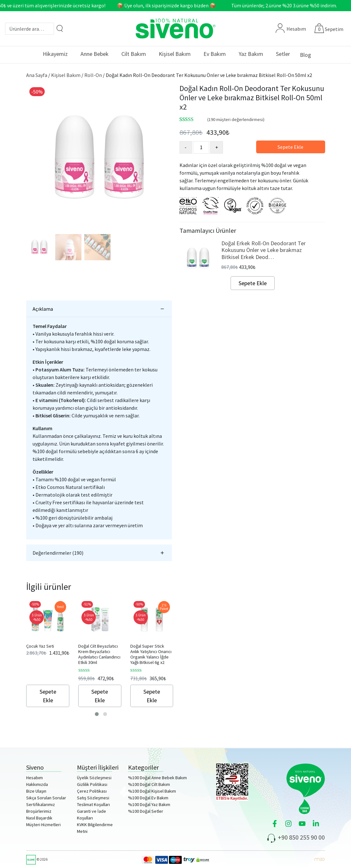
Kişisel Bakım (66, 75)
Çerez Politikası (92, 791)
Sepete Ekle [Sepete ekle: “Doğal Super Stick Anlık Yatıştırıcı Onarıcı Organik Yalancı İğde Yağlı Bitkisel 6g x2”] (152, 696)
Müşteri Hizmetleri (43, 825)
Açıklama (43, 309)
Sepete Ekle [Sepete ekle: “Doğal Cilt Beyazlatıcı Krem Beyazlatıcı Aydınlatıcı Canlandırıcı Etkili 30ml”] (100, 696)
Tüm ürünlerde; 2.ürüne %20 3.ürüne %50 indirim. (289, 5)
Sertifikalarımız (41, 804)
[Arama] (60, 28)
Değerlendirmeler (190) (58, 553)
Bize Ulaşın (36, 791)
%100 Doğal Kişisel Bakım (152, 791)
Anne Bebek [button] (95, 54)
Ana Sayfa (37, 75)
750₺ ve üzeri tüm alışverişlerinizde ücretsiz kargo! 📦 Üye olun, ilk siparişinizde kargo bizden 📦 (111, 5)
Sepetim (334, 29)
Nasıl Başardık (39, 818)
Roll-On (93, 75)
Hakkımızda (37, 784)
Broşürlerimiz (39, 811)
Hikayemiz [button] (55, 54)
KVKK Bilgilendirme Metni (95, 828)
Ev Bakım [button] (215, 54)
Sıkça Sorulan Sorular (46, 798)
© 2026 (37, 859)
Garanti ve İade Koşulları (92, 815)
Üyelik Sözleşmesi (94, 778)
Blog (305, 55)
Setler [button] (283, 54)
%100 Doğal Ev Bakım (148, 798)
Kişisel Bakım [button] (175, 54)
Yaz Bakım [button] (251, 54)
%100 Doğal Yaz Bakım (149, 804)
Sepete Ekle (290, 147)
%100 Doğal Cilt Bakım (149, 784)
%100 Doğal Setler (146, 811)
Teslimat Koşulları (93, 804)
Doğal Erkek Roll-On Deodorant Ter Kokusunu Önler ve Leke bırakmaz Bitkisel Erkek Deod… (263, 250)
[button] (97, 714)
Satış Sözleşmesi (93, 798)
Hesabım (291, 29)
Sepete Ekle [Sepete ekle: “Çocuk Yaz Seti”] (48, 696)
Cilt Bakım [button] (134, 54)
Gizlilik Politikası (92, 784)
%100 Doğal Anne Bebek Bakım (157, 778)
